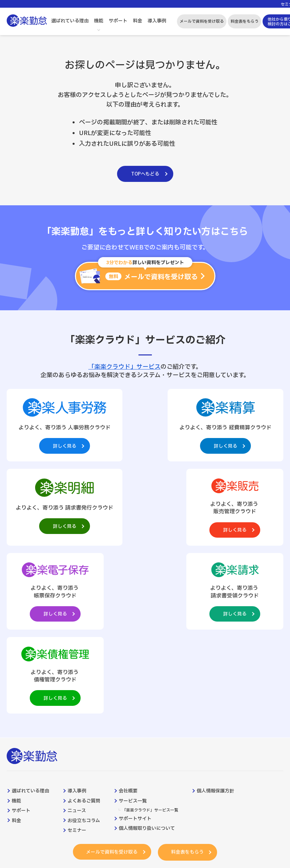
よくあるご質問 (84, 642)
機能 (99, 21)
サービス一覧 (133, 642)
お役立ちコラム (84, 662)
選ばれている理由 (70, 21)
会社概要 (128, 632)
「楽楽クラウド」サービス (124, 367)
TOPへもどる (145, 174)
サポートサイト (135, 660)
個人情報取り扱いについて (147, 670)
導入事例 (157, 21)
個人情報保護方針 (215, 632)
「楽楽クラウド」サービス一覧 (150, 652)
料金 (137, 21)
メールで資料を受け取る (202, 21)
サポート (118, 21)
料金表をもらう (245, 21)
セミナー (77, 672)
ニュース (77, 652)
